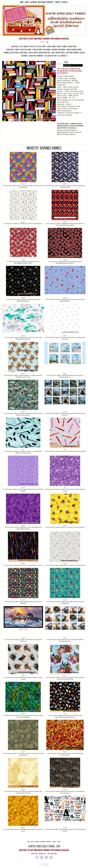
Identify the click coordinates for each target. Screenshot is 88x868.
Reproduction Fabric (59, 50)
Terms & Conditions (52, 854)
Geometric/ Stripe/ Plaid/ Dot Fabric (19, 50)
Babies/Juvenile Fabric (74, 50)
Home (22, 2)
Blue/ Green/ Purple (58, 53)
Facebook (34, 2)
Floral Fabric (51, 47)
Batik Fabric (24, 53)
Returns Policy (43, 854)
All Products (63, 56)
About (27, 2)
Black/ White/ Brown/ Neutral (39, 53)
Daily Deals (15, 47)
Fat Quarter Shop (51, 56)
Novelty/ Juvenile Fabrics (67, 130)
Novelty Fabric (62, 47)
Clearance (24, 56)
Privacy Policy (35, 854)
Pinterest (50, 2)
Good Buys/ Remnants (36, 56)
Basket (65, 2)
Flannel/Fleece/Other (11, 53)
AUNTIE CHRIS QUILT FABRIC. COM (44, 846)
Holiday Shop (72, 47)
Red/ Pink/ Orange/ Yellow (75, 53)
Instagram (42, 2)
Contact (58, 2)
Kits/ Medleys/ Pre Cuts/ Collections (33, 47)
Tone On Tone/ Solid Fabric (42, 50)
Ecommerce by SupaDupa (45, 865)
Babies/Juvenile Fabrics (66, 132)
